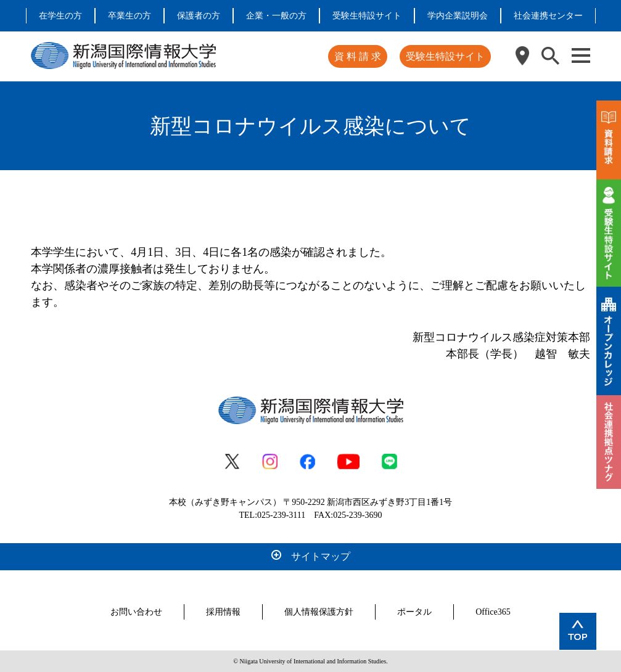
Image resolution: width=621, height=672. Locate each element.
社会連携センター (548, 16)
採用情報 (223, 612)
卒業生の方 (130, 16)
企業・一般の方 (276, 16)
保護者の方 (199, 16)
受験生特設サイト (367, 16)
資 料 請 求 (358, 56)
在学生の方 (60, 16)
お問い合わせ (136, 612)
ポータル (414, 612)
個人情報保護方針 (319, 612)
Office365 (493, 612)
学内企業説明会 (458, 16)
